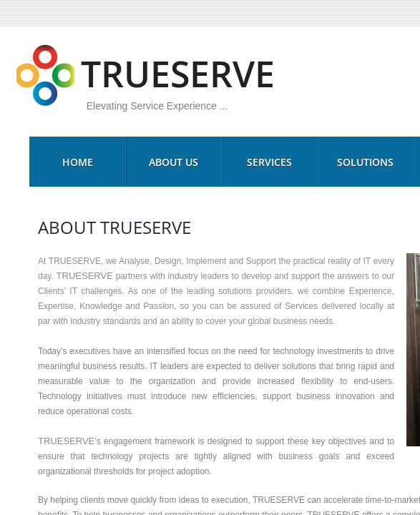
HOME (78, 162)
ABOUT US (174, 162)
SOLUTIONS (365, 162)
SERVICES (269, 162)
